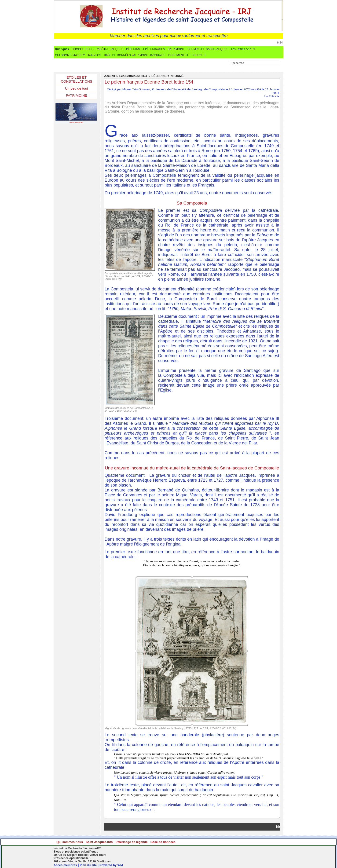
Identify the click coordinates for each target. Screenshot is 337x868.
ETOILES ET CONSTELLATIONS (77, 80)
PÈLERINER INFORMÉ (159, 76)
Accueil (109, 76)
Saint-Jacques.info (139, 842)
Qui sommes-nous (82, 842)
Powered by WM (115, 865)
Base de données (253, 842)
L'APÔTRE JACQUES (109, 49)
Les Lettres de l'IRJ (243, 49)
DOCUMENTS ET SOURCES (187, 55)
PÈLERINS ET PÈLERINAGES (146, 49)
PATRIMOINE (176, 49)
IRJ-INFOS (94, 55)
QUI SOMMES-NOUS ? (70, 55)
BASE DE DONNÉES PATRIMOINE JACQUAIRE (135, 55)
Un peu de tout (77, 90)
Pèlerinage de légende (196, 842)
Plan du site (91, 865)
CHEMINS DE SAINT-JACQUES (208, 49)
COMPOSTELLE (82, 49)
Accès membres (66, 865)
